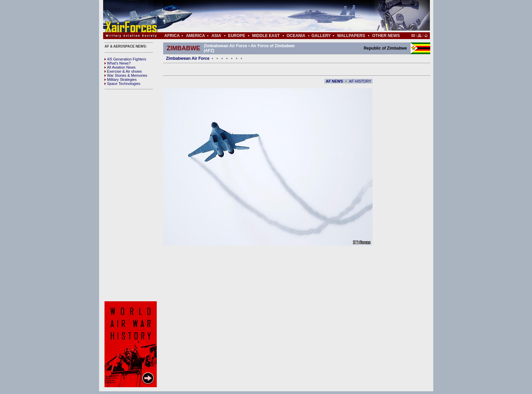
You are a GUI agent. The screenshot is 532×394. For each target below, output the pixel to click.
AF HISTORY (360, 81)
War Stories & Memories (126, 75)
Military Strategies (120, 79)
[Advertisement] (287, 16)
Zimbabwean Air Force (188, 58)
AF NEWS (334, 81)
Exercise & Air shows (123, 71)
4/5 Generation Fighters (126, 59)
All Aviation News (120, 67)
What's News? (118, 63)
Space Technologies (122, 84)
